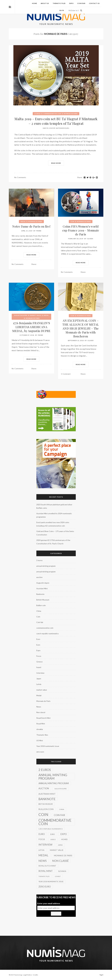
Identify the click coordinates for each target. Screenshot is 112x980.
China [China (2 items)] (62, 809)
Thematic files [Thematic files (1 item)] (44, 876)
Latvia (39, 684)
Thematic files (59, 3)
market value (36, 315)
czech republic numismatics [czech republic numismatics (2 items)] (50, 829)
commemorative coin (52, 114)
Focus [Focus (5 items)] (42, 839)
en (61, 10)
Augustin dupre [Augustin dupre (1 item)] (61, 789)
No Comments (20, 177)
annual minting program (46, 566)
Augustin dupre (21, 315)
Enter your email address (49, 903)
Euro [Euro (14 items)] (42, 834)
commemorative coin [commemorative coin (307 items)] (55, 822)
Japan (39, 679)
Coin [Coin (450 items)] (43, 815)
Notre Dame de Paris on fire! (31, 226)
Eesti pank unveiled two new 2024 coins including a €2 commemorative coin (53, 524)
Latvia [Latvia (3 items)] (41, 850)
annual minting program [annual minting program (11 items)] (54, 783)
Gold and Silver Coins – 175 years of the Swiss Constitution (55, 533)
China (39, 611)
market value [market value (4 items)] (57, 850)
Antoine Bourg (63, 128)
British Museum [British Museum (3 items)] (46, 804)
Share (80, 177)
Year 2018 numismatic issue (48, 746)
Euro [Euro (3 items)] (53, 834)
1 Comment (66, 374)
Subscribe (56, 914)
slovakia (40, 729)
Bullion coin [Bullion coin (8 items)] (46, 809)
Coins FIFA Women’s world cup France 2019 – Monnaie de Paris (81, 230)
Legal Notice (27, 975)
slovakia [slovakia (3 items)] (62, 871)
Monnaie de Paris (71, 114)
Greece (39, 662)
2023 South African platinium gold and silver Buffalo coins (54, 506)
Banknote (40, 594)
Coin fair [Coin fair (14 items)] (59, 815)
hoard (39, 667)
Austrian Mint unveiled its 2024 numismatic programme (54, 515)
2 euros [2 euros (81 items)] (45, 770)
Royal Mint (41, 724)
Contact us (94, 3)
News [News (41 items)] (43, 861)
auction (39, 577)
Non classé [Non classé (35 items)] (60, 861)
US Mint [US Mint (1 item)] (58, 876)
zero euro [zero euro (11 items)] (45, 887)
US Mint (40, 740)
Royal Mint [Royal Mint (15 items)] (46, 871)
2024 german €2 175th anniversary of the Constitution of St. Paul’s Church (53, 542)
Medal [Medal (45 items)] (43, 855)
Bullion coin (41, 605)
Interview (40, 673)
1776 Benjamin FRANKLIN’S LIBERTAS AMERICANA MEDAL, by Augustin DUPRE (31, 327)
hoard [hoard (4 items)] (64, 839)
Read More (56, 163)
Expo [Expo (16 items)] (64, 834)
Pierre (39, 231)
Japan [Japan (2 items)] (60, 845)
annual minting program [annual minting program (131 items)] (53, 777)
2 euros (38, 114)
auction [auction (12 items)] (44, 788)
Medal (23, 222)
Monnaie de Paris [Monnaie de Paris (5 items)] (63, 856)
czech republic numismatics (48, 633)
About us (45, 3)
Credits (35, 975)
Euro (38, 639)
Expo (71, 3)
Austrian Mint (42, 588)
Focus (39, 656)
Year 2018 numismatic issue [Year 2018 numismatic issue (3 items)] (51, 882)
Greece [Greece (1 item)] (53, 839)
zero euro (40, 752)
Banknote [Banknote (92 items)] (47, 799)
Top (101, 975)
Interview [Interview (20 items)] (45, 845)
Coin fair (81, 3)
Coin (72, 222)
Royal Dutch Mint (43, 718)
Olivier (90, 239)
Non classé (41, 712)
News (39, 707)
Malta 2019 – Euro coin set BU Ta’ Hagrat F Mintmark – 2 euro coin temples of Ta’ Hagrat (56, 121)
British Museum (43, 600)
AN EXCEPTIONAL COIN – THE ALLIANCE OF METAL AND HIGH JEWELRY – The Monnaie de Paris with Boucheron (81, 328)
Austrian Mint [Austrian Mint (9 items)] (47, 794)
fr (63, 10)
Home (34, 3)
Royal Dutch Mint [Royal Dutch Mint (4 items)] (47, 866)
